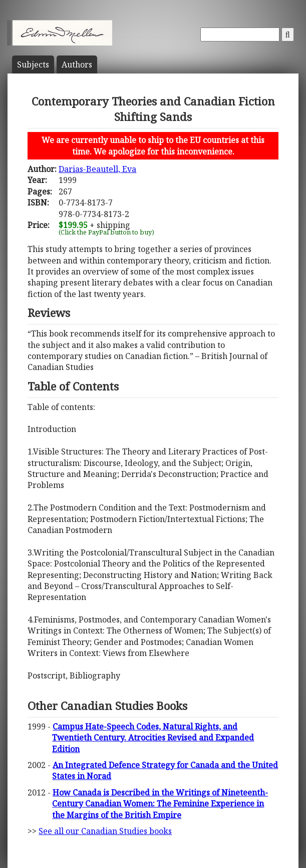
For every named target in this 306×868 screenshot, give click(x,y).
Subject (33, 64)
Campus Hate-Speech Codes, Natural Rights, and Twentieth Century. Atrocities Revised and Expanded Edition (153, 738)
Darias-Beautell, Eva (97, 169)
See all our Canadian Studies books (105, 831)
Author (77, 64)
